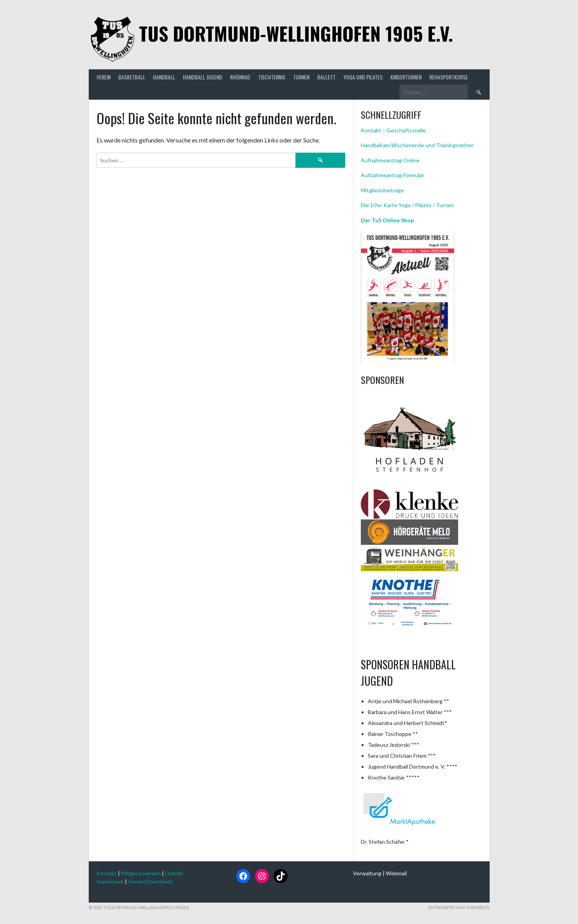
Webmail (396, 873)
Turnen (301, 77)
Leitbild (174, 873)
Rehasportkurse (449, 77)
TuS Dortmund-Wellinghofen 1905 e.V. (296, 33)
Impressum (110, 881)
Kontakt (107, 873)
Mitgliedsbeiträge (382, 190)
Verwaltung (367, 873)
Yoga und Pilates (363, 77)
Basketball (132, 77)
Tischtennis (272, 77)
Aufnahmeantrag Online (390, 160)
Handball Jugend (203, 77)
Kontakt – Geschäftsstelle (393, 130)
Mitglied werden (141, 873)
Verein (104, 77)
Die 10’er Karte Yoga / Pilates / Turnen (407, 205)
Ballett (326, 77)
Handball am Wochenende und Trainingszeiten (417, 145)
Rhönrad (240, 77)
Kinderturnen (406, 77)
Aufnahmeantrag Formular (393, 175)
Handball (164, 77)
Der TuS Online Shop (387, 220)
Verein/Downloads (151, 881)
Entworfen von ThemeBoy (459, 907)
